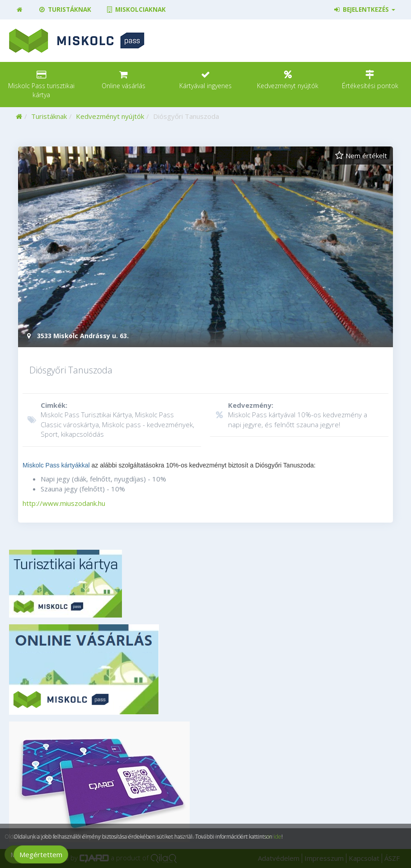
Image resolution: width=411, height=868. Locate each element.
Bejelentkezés (364, 9)
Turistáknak (64, 9)
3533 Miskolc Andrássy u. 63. (77, 336)
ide (278, 837)
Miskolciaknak (136, 9)
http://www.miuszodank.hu (64, 503)
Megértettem (41, 854)
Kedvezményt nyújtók (110, 116)
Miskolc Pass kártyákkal (56, 465)
